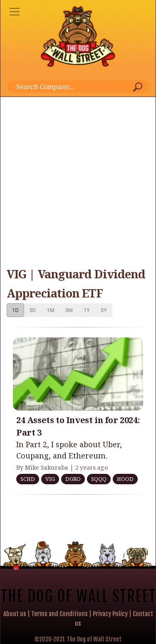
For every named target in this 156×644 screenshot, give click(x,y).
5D (33, 310)
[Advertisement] (78, 179)
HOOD (125, 479)
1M (50, 310)
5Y (104, 310)
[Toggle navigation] (15, 12)
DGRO (73, 479)
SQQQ (99, 479)
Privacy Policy (110, 614)
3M (69, 310)
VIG (50, 479)
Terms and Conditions (59, 614)
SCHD (28, 479)
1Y (87, 310)
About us (15, 614)
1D (15, 310)
